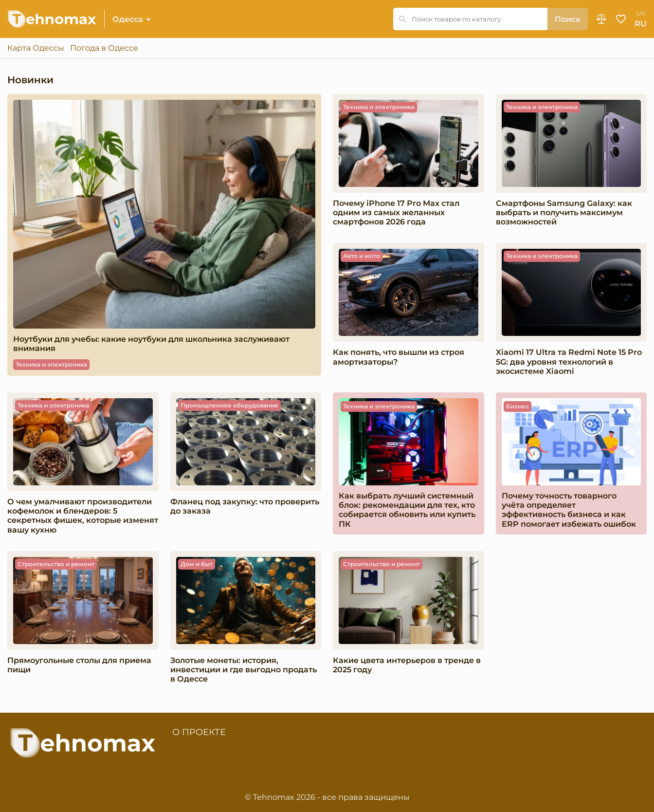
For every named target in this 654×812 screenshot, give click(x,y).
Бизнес (518, 406)
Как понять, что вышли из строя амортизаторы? (399, 357)
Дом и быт (197, 564)
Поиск (568, 19)
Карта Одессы (36, 48)
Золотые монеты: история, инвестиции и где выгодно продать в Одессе (244, 670)
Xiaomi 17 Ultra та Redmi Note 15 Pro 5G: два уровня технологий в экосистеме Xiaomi (569, 361)
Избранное (621, 19)
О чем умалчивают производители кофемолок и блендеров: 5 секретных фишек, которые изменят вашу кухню (83, 516)
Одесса (128, 19)
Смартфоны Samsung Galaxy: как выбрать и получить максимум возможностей (564, 212)
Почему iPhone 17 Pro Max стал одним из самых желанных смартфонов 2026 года (396, 212)
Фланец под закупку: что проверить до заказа (245, 506)
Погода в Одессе (104, 48)
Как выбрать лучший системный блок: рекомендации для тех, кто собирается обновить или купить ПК (407, 510)
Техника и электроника (51, 364)
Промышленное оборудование (229, 405)
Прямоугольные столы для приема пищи (79, 665)
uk (641, 13)
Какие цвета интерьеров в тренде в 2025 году (407, 665)
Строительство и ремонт (56, 564)
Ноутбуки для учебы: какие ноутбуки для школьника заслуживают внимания (151, 344)
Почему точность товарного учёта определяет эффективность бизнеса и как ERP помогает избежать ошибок (569, 510)
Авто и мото (362, 256)
